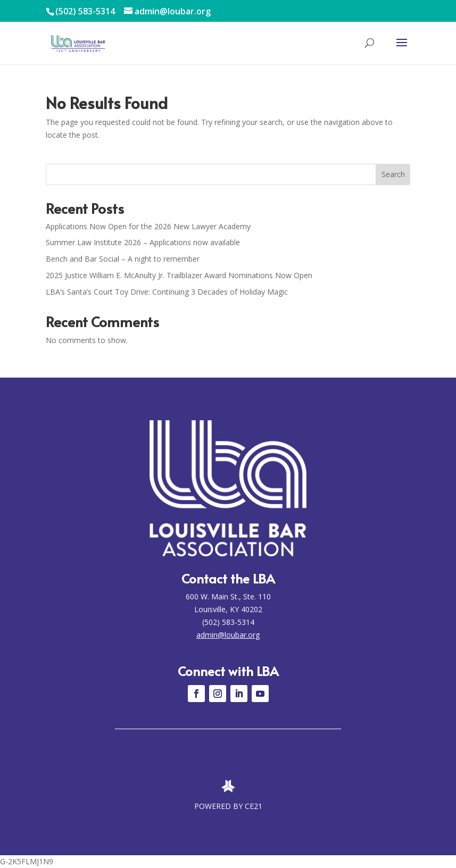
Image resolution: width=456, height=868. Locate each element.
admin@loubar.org (228, 635)
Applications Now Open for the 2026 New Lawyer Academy (148, 226)
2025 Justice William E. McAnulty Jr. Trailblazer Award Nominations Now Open (179, 275)
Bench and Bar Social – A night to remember (123, 259)
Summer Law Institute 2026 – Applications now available (143, 242)
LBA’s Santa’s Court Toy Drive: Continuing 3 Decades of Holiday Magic (167, 292)
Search (393, 174)
